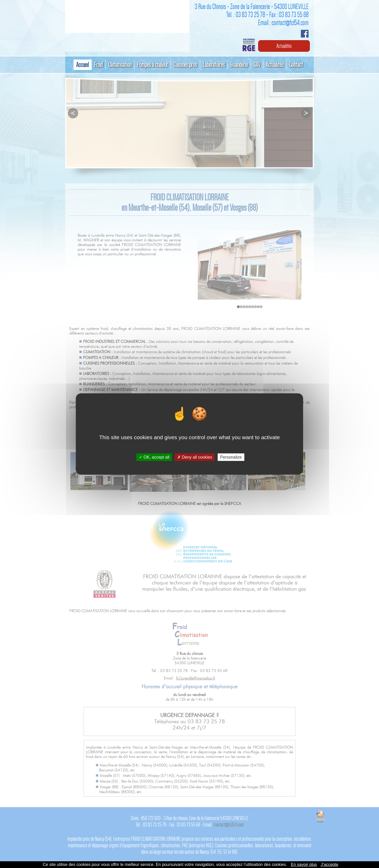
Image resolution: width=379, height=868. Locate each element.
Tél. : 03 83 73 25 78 (246, 15)
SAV (257, 65)
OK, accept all (154, 457)
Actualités (284, 46)
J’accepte (330, 865)
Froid (99, 65)
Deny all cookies (195, 457)
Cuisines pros (185, 65)
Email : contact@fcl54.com (283, 23)
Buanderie (239, 65)
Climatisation (120, 65)
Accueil (83, 65)
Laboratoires (214, 65)
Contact (296, 65)
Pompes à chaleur (153, 65)
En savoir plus (304, 865)
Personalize (231, 457)
